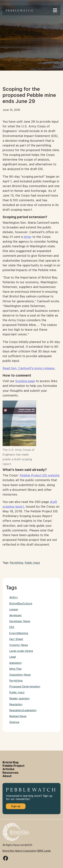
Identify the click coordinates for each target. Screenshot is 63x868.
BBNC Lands (44, 851)
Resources (10, 773)
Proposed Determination (25, 687)
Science (14, 722)
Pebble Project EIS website (40, 475)
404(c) (14, 597)
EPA (12, 627)
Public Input (32, 563)
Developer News (20, 621)
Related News (18, 716)
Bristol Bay (11, 762)
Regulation (16, 704)
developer (16, 615)
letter (28, 237)
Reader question (19, 699)
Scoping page (25, 381)
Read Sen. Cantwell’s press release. (29, 368)
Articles (8, 769)
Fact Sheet (16, 639)
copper (14, 609)
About (7, 776)
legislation (15, 663)
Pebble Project (14, 766)
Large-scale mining (21, 651)
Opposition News (20, 675)
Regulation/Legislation (23, 710)
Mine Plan (15, 669)
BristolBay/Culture (21, 604)
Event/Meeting (19, 633)
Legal (13, 657)
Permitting (16, 563)
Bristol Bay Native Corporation (19, 851)
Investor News (19, 645)
